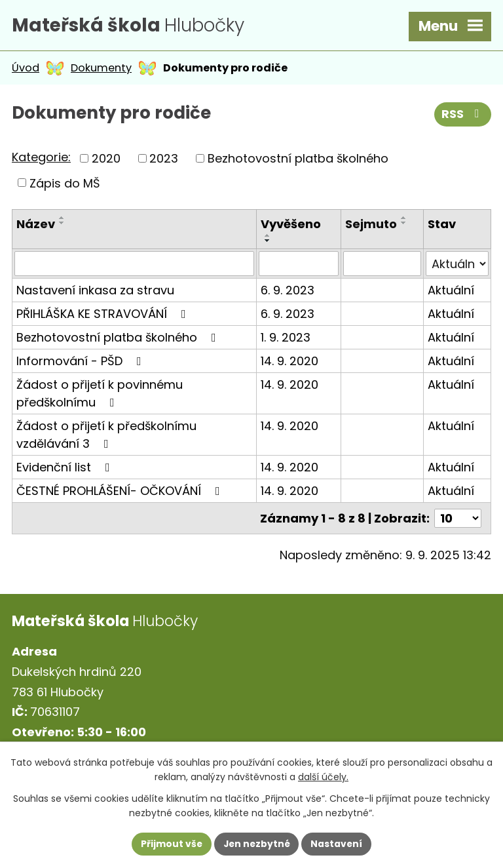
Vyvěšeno (291, 226)
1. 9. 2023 (286, 339)
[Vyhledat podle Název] (134, 266)
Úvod (26, 70)
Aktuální (451, 292)
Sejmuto (371, 226)
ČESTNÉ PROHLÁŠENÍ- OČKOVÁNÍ (121, 493)
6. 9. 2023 (288, 292)
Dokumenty (101, 70)
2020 (106, 160)
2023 (164, 160)
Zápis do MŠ (65, 185)
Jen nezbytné (256, 844)
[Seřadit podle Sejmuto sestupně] (404, 225)
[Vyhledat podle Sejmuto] (382, 266)
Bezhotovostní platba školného (298, 160)
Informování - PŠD (82, 363)
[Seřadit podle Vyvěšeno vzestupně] (268, 237)
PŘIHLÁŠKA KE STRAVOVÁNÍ (104, 316)
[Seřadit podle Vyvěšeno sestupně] (268, 243)
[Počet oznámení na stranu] (458, 520)
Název (36, 226)
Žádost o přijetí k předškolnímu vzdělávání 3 (106, 437)
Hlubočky (133, 26)
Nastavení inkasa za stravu (95, 292)
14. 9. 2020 (289, 363)
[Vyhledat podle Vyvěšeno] (299, 266)
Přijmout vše (170, 844)
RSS (463, 117)
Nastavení (338, 844)
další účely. (323, 777)
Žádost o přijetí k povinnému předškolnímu (100, 395)
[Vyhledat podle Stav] (457, 266)
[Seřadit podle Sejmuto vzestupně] (404, 220)
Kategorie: (41, 159)
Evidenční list (66, 469)
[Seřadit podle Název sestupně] (62, 225)
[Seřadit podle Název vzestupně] (62, 220)
